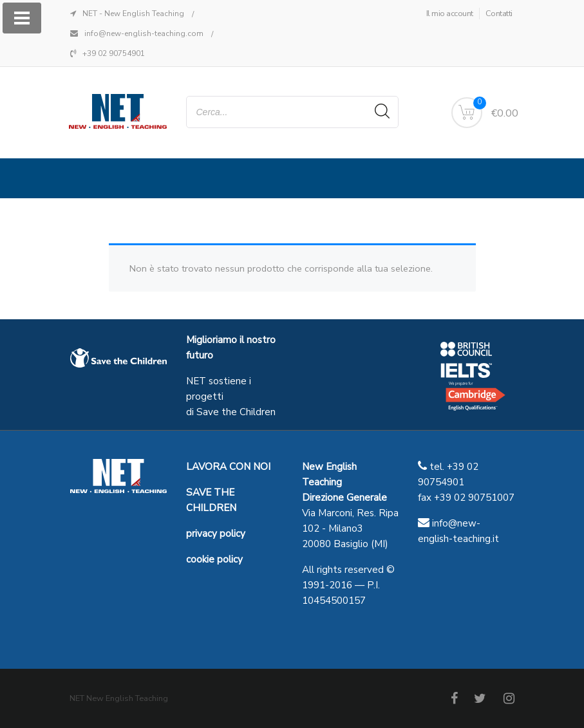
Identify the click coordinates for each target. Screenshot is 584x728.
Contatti (499, 14)
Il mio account (450, 14)
